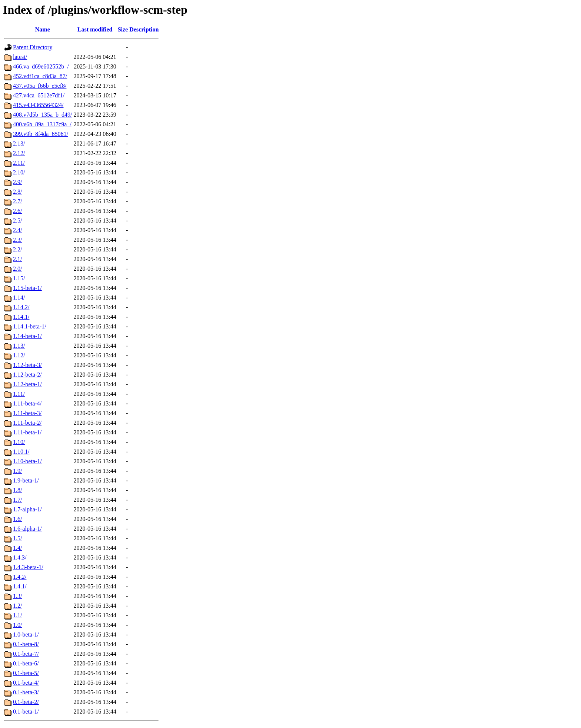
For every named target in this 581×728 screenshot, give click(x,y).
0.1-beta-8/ (26, 644)
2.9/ (17, 182)
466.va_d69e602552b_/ (41, 66)
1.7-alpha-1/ (27, 509)
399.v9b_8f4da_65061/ (41, 134)
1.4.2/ (20, 577)
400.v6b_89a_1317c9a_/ (42, 124)
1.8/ (17, 490)
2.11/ (19, 163)
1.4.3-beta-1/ (28, 567)
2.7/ (17, 201)
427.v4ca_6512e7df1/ (39, 95)
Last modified (95, 29)
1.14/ (19, 298)
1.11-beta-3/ (27, 413)
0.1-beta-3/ (26, 692)
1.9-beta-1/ (26, 480)
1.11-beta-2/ (27, 423)
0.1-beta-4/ (26, 683)
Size (123, 29)
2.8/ (17, 192)
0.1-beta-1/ (26, 712)
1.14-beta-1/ (27, 336)
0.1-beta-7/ (26, 654)
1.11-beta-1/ (27, 432)
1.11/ (19, 394)
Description (144, 29)
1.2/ (17, 606)
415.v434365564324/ (38, 105)
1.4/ (17, 548)
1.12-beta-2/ (27, 375)
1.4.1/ (20, 586)
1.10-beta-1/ (27, 461)
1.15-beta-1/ (27, 288)
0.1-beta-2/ (26, 702)
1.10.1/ (21, 452)
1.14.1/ (21, 317)
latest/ (20, 57)
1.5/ (17, 538)
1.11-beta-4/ (27, 403)
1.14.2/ (21, 307)
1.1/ (17, 615)
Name (43, 29)
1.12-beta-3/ (27, 365)
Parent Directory (33, 47)
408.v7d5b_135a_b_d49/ (43, 115)
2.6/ (17, 211)
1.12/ (19, 355)
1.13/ (19, 346)
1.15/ (19, 278)
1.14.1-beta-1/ (30, 326)
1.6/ (17, 519)
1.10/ (19, 442)
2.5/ (17, 221)
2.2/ (17, 249)
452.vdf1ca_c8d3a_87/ (40, 76)
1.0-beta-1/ (26, 635)
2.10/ (19, 172)
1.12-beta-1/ (27, 384)
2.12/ (19, 153)
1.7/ (17, 500)
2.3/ (17, 240)
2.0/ (17, 269)
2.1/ (17, 259)
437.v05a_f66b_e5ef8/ (40, 86)
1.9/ (17, 471)
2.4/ (17, 230)
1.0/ (17, 625)
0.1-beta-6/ (26, 663)
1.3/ (17, 596)
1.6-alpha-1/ (27, 529)
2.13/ (19, 143)
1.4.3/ (20, 557)
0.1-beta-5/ (26, 673)
